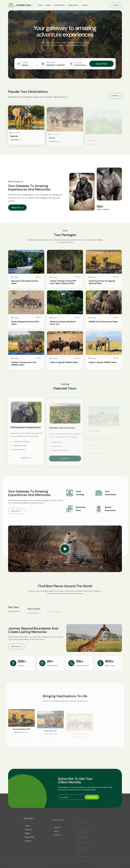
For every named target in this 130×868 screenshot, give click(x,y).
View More (115, 96)
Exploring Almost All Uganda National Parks (102, 282)
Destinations (59, 5)
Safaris (48, 5)
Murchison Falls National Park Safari (25, 282)
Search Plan (101, 64)
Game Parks (73, 5)
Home (40, 5)
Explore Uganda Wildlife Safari (64, 362)
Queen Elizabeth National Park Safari (25, 323)
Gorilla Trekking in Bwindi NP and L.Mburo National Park (63, 282)
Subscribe (92, 797)
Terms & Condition (103, 864)
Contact (85, 5)
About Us (17, 208)
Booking (116, 5)
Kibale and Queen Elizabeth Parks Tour (63, 323)
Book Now (16, 511)
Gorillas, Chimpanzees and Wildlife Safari (24, 364)
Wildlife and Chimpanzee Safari (103, 322)
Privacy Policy (117, 864)
